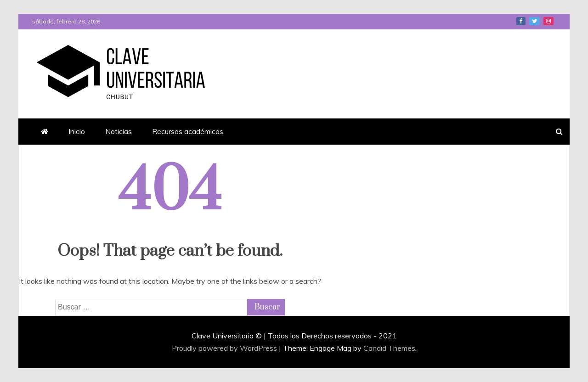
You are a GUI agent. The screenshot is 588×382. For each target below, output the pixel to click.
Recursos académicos (188, 131)
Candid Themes (389, 348)
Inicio (77, 131)
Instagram (548, 21)
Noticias (119, 131)
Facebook (521, 21)
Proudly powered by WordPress (225, 348)
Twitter (534, 21)
